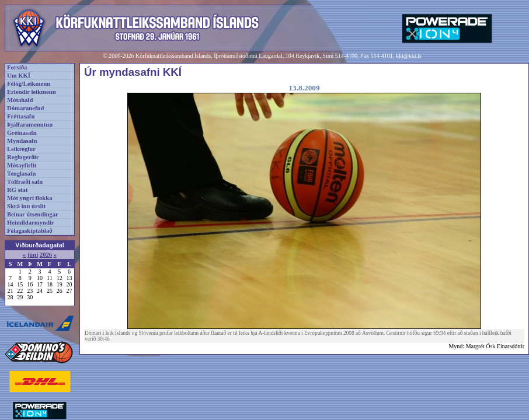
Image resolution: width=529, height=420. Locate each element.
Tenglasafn (21, 174)
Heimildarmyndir (31, 223)
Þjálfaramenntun (30, 125)
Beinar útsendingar (33, 214)
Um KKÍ (19, 76)
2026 (46, 255)
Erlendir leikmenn (32, 92)
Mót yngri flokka (30, 198)
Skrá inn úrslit (26, 206)
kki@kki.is (409, 56)
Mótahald (20, 100)
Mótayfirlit (22, 165)
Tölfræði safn (25, 182)
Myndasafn (22, 141)
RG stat (17, 190)
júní (33, 255)
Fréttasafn (21, 116)
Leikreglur (21, 149)
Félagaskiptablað (30, 231)
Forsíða (17, 67)
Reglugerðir (23, 157)
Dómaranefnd (25, 108)
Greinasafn (22, 133)
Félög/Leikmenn (29, 84)
